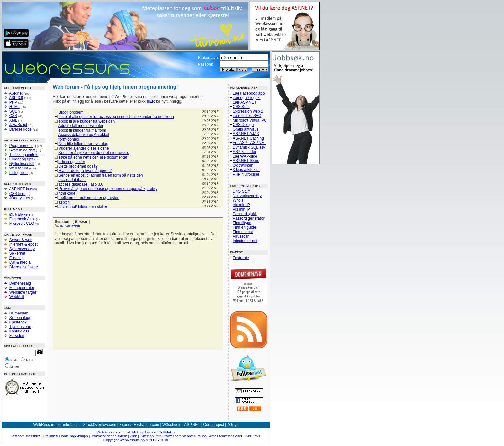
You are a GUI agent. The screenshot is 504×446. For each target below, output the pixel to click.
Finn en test (243, 232)
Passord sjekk (245, 214)
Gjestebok (18, 322)
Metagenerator (22, 288)
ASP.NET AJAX (246, 134)
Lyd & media (20, 262)
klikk (133, 436)
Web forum (19, 168)
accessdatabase (72, 180)
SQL (13, 111)
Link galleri (18, 173)
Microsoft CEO (22, 223)
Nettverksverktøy (247, 196)
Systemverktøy (22, 249)
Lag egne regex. (247, 98)
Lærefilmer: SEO (247, 116)
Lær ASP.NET (245, 102)
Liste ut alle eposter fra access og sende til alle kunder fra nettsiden (116, 117)
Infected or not (245, 241)
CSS (13, 116)
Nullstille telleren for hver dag (83, 144)
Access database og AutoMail (84, 135)
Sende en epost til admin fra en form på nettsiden (101, 175)
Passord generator (249, 218)
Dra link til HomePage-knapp (65, 436)
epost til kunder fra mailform (82, 130)
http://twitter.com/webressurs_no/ (181, 436)
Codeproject (214, 425)
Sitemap (147, 436)
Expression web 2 (248, 111)
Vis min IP (241, 205)
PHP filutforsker (246, 174)
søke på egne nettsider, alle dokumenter (93, 157)
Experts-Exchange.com (139, 425)
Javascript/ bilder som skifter (83, 207)
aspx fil (64, 202)
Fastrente (241, 258)
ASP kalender (244, 152)
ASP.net (16, 93)
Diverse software (24, 267)
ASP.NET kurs (21, 189)
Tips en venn (20, 327)
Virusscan (241, 236)
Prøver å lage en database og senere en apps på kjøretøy (108, 189)
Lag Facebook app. (249, 93)
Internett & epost (23, 244)
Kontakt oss (19, 331)
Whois (238, 200)
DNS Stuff (241, 191)
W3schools (172, 425)
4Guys (233, 425)
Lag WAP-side (245, 156)
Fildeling (17, 258)
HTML (14, 107)
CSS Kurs (241, 107)
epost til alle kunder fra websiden (87, 121)
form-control (69, 139)
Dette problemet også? (78, 166)
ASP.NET (192, 425)
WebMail (17, 297)
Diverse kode (21, 129)
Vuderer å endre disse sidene (84, 148)
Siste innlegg (20, 318)
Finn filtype (242, 223)
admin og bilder (72, 162)
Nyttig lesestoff (22, 164)
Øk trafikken (20, 214)
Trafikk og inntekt (24, 155)
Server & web (21, 240)
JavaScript (18, 125)
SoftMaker (167, 432)
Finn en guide (244, 227)
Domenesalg (20, 283)
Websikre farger (23, 292)
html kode (67, 193)
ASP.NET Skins (246, 161)
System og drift (22, 150)
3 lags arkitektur (246, 170)
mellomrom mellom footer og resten (89, 198)
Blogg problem (71, 112)
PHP (13, 102)
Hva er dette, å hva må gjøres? (85, 171)
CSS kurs (18, 194)
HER (151, 101)
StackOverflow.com (100, 425)
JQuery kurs (20, 198)
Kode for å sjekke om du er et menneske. (94, 153)
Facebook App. (22, 219)
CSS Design (243, 125)
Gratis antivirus (246, 129)
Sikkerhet (17, 253)
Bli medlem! (19, 313)
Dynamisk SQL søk (249, 147)
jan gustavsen (70, 226)
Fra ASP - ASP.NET (249, 143)
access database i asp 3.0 (81, 184)
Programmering (23, 146)
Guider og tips (21, 159)
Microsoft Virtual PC (250, 120)
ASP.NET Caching (248, 138)
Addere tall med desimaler (81, 126)
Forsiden (17, 336)
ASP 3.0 (16, 98)
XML (13, 120)
